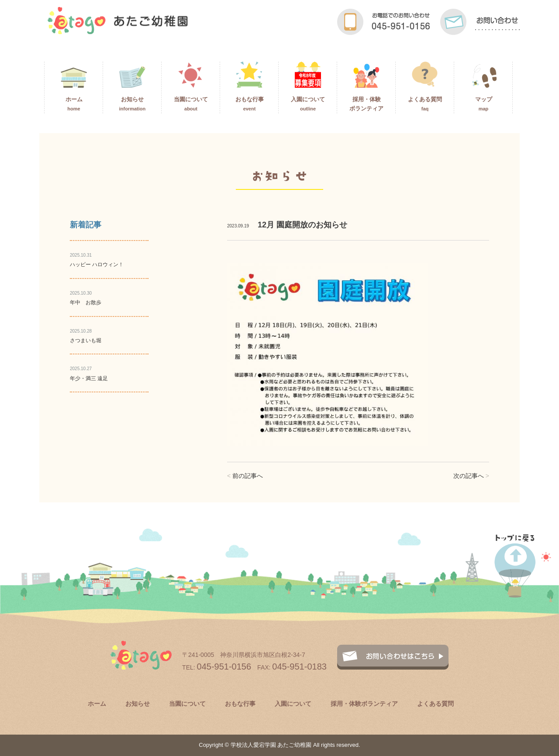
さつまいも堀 (86, 340)
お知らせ (133, 86)
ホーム (74, 86)
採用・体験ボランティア (366, 87)
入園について (308, 86)
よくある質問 (425, 86)
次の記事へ (471, 476)
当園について (191, 86)
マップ (483, 86)
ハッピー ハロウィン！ (97, 265)
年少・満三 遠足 (89, 378)
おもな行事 (250, 86)
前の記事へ (245, 476)
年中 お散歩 (86, 302)
